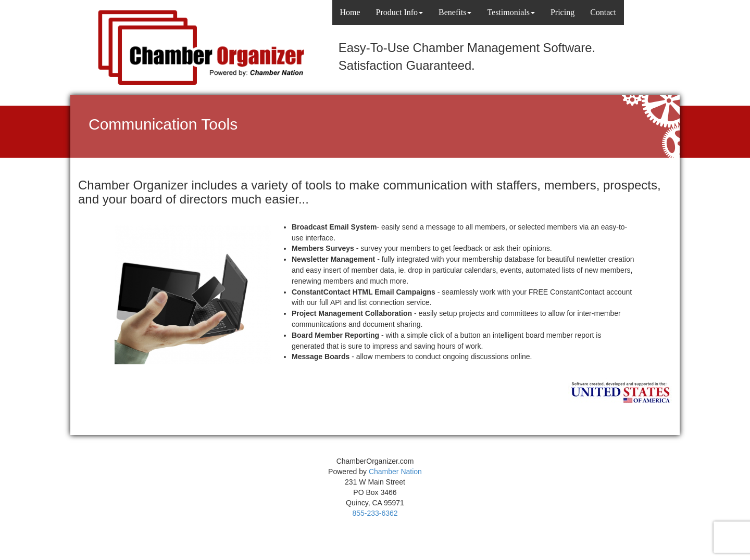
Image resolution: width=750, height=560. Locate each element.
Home (350, 12)
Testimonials (511, 12)
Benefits (455, 12)
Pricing (562, 12)
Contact (603, 12)
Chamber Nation (395, 472)
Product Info (399, 12)
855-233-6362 (375, 513)
